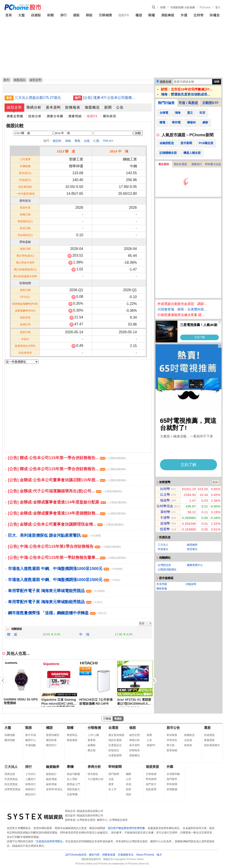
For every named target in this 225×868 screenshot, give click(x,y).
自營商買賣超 (12, 789)
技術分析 (35, 116)
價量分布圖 (55, 116)
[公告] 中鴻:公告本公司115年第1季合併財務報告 (64, 546)
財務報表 (73, 107)
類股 (89, 15)
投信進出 (192, 549)
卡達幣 (165, 518)
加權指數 (10, 735)
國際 (129, 774)
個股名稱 (165, 82)
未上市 (112, 789)
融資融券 (192, 545)
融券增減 (51, 784)
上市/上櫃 (93, 735)
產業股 (92, 740)
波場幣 (165, 523)
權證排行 (51, 745)
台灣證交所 (164, 565)
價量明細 (75, 116)
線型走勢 (14, 107)
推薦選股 (209, 740)
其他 (129, 784)
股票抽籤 (172, 750)
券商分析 (94, 767)
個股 (133, 728)
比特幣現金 (165, 506)
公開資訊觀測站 (167, 570)
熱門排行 (151, 784)
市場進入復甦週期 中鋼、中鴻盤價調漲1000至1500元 (65, 569)
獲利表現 (110, 116)
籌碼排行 (31, 789)
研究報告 (93, 774)
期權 (152, 15)
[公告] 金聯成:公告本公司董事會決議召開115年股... (67, 480)
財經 (129, 789)
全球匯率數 (173, 774)
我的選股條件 (212, 745)
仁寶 (96, 141)
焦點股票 (151, 789)
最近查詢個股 (116, 735)
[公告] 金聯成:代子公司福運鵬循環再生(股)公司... (65, 491)
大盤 (21, 15)
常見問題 (162, 584)
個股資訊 (19, 80)
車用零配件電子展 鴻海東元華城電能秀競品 (56, 591)
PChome (205, 7)
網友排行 (31, 794)
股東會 (188, 745)
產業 (111, 784)
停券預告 (172, 740)
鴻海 (68, 141)
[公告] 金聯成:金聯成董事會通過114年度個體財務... (67, 513)
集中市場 (31, 735)
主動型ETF (210, 103)
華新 (77, 141)
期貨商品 (72, 735)
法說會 (188, 740)
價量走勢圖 (15, 116)
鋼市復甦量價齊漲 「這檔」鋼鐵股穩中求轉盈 (57, 613)
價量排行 (197, 164)
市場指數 (31, 745)
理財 (129, 794)
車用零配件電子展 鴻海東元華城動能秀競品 (55, 602)
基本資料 (53, 107)
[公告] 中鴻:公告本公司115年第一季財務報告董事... (67, 558)
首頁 (9, 15)
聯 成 (12, 634)
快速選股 (209, 735)
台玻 (87, 141)
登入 (218, 7)
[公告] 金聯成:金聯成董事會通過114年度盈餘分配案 (67, 502)
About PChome (145, 855)
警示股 (171, 745)
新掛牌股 (172, 735)
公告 (120, 107)
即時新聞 (115, 767)
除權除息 (189, 735)
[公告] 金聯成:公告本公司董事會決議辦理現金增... (66, 524)
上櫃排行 (31, 779)
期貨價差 (72, 740)
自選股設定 (115, 745)
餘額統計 (51, 774)
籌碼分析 (34, 107)
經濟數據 (172, 789)
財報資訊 (114, 750)
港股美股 (168, 15)
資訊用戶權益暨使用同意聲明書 (126, 828)
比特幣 (199, 15)
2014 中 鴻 (119, 151)
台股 (111, 779)
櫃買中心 (31, 740)
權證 (139, 15)
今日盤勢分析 (96, 779)
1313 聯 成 (66, 151)
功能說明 (191, 584)
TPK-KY (108, 141)
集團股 (92, 745)
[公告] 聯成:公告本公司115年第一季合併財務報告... (67, 458)
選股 (76, 15)
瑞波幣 (165, 500)
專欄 (70, 767)
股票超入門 (73, 784)
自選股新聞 (115, 755)
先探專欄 (72, 794)
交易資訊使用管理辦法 (49, 841)
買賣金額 (10, 774)
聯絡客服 (162, 589)
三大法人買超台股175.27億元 (38, 98)
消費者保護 (109, 855)
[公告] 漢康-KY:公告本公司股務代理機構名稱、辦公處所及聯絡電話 (111, 98)
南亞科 (57, 141)
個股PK (124, 15)
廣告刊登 (94, 855)
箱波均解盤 (73, 774)
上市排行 (31, 774)
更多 (142, 623)
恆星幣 (165, 529)
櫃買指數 (10, 740)
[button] (154, 681)
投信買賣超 (11, 784)
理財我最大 (73, 789)
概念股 (92, 750)
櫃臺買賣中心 (195, 565)
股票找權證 (53, 735)
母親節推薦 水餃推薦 (183, 7)
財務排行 (31, 784)
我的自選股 (180, 164)
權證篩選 (51, 740)
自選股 (36, 15)
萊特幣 (165, 512)
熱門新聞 (114, 774)
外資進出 (163, 549)
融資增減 (51, 779)
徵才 (159, 855)
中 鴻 (84, 634)
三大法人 (163, 545)
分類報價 (105, 15)
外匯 (184, 15)
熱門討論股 (166, 103)
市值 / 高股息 (188, 103)
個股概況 (92, 107)
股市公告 (173, 728)
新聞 (163, 7)
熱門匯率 (172, 779)
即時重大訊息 (213, 164)
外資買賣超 (11, 779)
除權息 (215, 15)
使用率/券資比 (54, 789)
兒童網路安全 (126, 855)
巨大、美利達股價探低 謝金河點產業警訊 (54, 535)
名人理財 (72, 779)
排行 (63, 15)
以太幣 (165, 494)
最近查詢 (164, 164)
